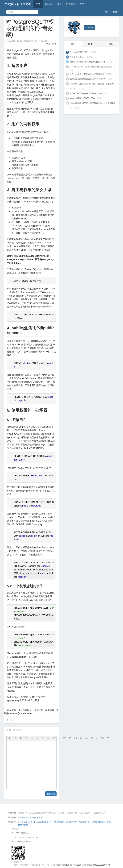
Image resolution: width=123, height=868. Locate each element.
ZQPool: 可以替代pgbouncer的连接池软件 (88, 79)
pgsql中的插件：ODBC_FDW (82, 98)
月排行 (110, 44)
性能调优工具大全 (77, 57)
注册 (106, 12)
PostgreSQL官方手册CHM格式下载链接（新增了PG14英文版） (93, 86)
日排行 (73, 44)
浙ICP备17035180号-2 (74, 865)
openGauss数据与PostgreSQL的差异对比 (88, 62)
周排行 (91, 44)
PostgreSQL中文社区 (43, 822)
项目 (59, 4)
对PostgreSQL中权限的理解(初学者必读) (87, 74)
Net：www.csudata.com (22, 842)
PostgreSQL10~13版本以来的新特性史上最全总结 (91, 67)
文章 (38, 4)
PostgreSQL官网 (25, 822)
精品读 (49, 4)
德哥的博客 (59, 822)
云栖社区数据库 (98, 822)
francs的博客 (71, 822)
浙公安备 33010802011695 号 (97, 865)
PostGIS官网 (84, 822)
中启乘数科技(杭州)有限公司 (30, 818)
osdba (8, 41)
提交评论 (51, 794)
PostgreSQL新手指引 (79, 52)
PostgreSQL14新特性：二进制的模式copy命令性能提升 (92, 105)
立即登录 (90, 28)
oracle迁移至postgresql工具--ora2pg (85, 93)
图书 (82, 4)
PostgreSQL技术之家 (17, 4)
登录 (115, 12)
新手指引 (70, 4)
